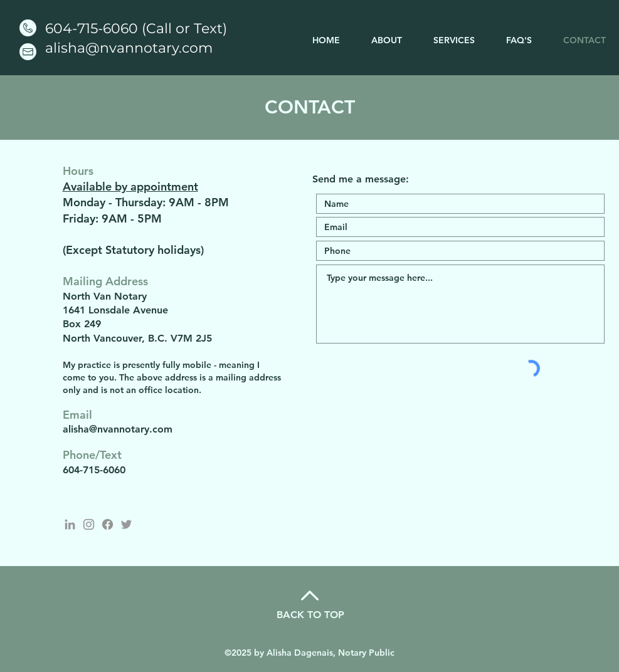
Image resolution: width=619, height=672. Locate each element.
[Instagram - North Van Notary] (89, 524)
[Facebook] (108, 524)
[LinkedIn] (70, 524)
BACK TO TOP (310, 615)
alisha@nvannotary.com (129, 48)
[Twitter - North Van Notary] (126, 524)
